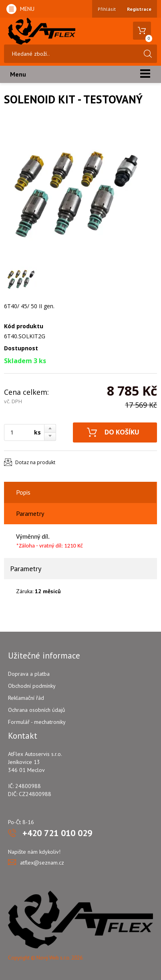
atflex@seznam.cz (42, 863)
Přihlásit (107, 9)
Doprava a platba (29, 674)
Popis (23, 492)
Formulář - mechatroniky (37, 722)
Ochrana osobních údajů (37, 710)
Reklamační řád (26, 698)
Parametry (30, 513)
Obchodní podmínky (32, 686)
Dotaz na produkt (35, 462)
